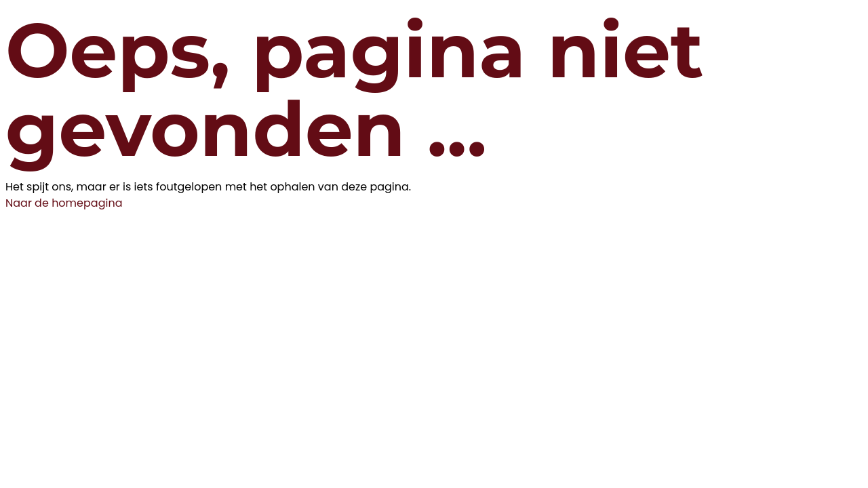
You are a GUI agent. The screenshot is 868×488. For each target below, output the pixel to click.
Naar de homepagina (64, 203)
